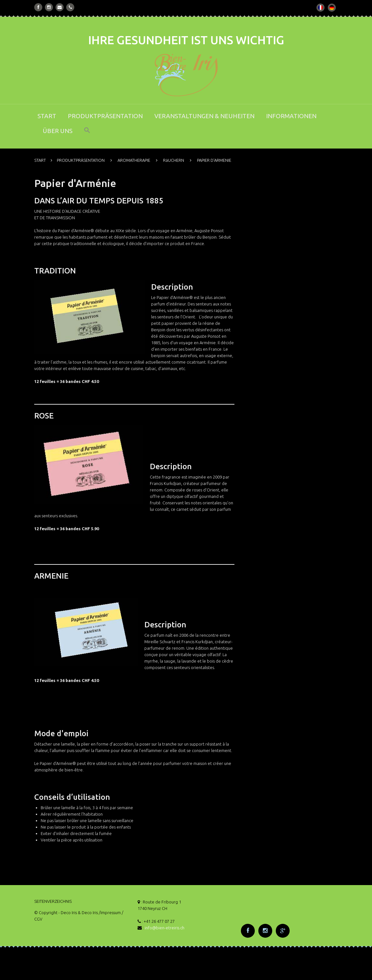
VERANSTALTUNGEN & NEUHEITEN (204, 116)
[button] (87, 134)
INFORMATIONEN (291, 116)
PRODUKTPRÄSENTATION (105, 116)
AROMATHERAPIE (134, 160)
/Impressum (110, 913)
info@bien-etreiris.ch (165, 928)
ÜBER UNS (57, 131)
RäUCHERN (174, 160)
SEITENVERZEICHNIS (53, 901)
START (47, 116)
